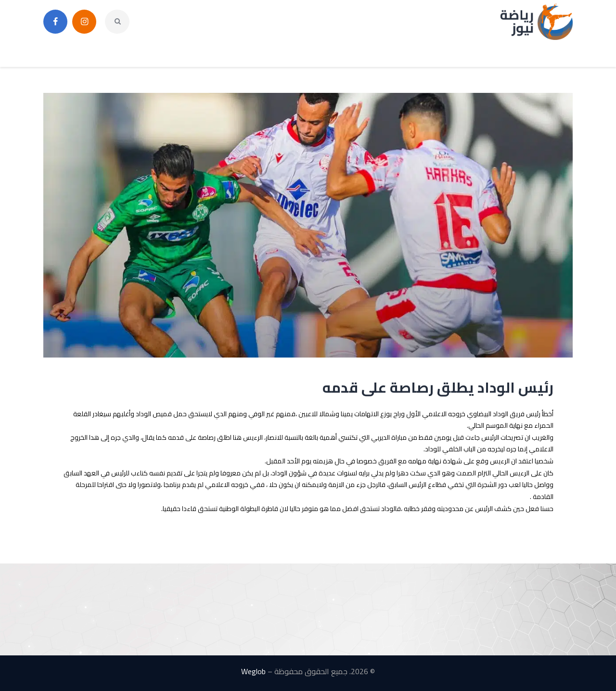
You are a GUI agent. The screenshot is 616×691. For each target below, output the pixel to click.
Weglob (253, 671)
